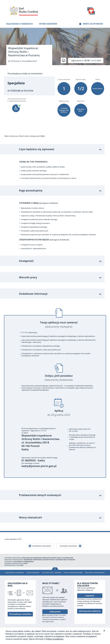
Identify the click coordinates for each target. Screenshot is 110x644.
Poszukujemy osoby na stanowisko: (25, 74)
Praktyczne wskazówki (73, 573)
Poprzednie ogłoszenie (42, 546)
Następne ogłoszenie (68, 546)
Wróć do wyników (93, 24)
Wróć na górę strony (55, 569)
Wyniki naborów (48, 24)
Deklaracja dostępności (95, 573)
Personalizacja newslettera (20, 614)
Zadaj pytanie (55, 612)
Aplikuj (59, 413)
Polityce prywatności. (55, 639)
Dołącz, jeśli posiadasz (59, 378)
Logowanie (90, 596)
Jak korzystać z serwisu (52, 573)
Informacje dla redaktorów (90, 611)
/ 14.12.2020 (86, 60)
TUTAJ (42, 136)
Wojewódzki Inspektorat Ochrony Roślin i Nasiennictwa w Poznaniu (24, 52)
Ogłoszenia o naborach (19, 24)
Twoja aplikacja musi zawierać (59, 325)
